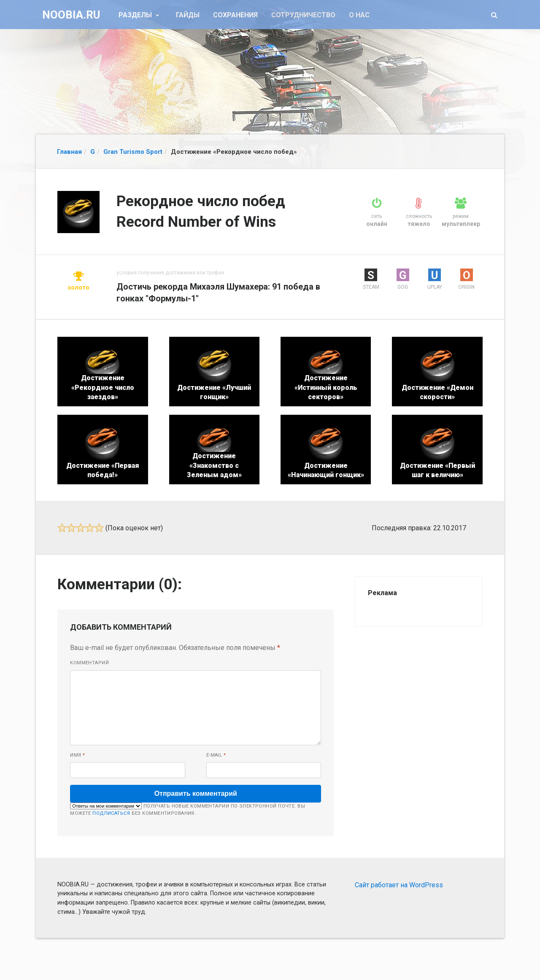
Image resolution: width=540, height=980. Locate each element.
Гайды (188, 15)
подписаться (111, 813)
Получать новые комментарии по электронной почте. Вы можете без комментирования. (188, 809)
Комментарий (89, 663)
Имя (77, 755)
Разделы (136, 15)
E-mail (216, 755)
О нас (359, 15)
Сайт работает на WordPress (399, 885)
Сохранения (235, 15)
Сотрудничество (303, 15)
